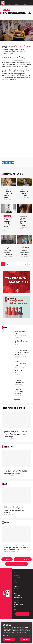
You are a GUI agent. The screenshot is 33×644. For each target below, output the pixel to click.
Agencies (17, 586)
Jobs (8, 559)
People (16, 600)
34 (30, 264)
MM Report (17, 578)
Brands (16, 589)
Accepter (9, 639)
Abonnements (24, 559)
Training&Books (19, 605)
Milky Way (17, 575)
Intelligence (18, 591)
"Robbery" (19, 46)
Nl (32, 3)
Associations (18, 598)
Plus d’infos (6, 636)
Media (16, 593)
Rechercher (17, 3)
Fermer (25, 639)
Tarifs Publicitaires (18, 564)
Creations (17, 596)
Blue (15, 609)
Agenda (16, 580)
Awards (16, 602)
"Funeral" (27, 46)
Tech (15, 607)
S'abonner (24, 3)
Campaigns (17, 573)
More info (17, 400)
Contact (23, 614)
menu (9, 3)
